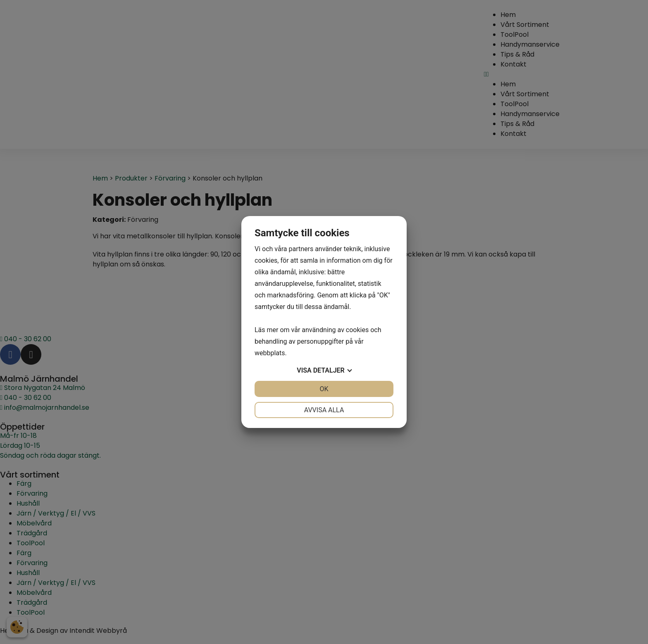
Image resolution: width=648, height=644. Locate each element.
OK (324, 389)
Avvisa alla (324, 410)
